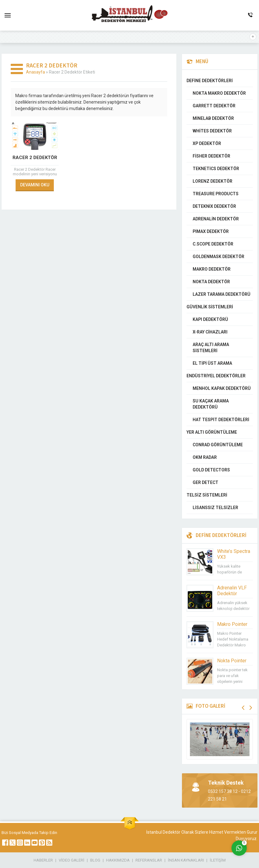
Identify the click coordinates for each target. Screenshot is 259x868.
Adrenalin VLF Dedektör (232, 591)
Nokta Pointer (232, 661)
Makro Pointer (232, 624)
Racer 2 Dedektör (35, 158)
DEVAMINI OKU (35, 185)
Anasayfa (35, 72)
